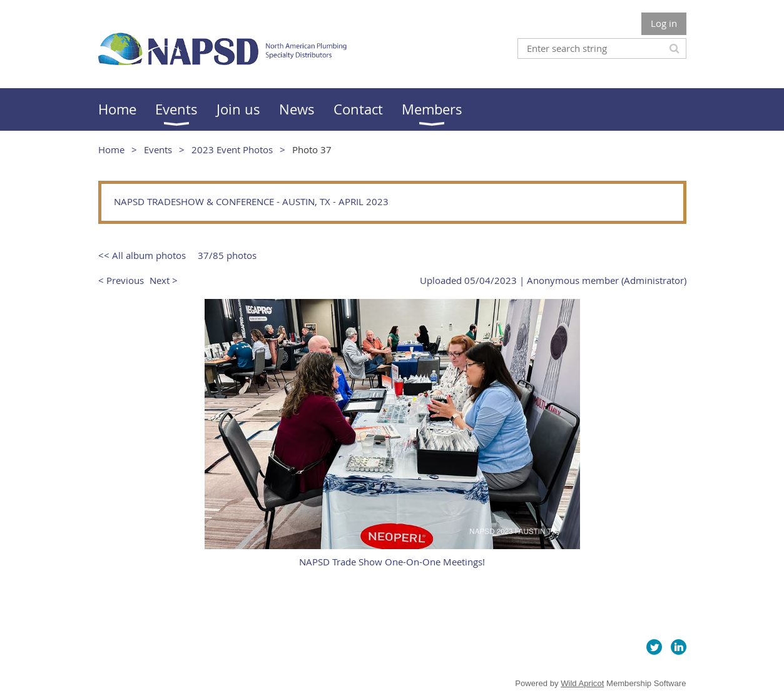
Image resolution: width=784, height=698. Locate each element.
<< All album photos (142, 255)
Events (158, 149)
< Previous (121, 280)
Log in (664, 23)
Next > (164, 280)
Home (111, 149)
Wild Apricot (582, 683)
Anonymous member (573, 280)
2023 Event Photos (232, 149)
